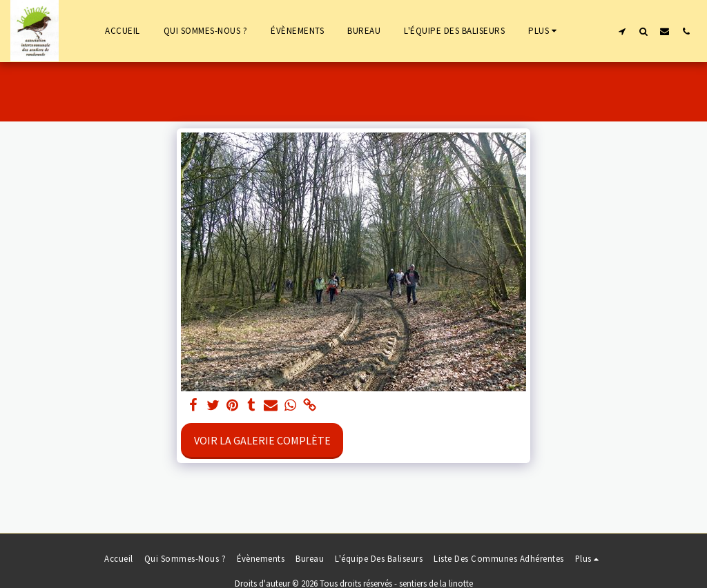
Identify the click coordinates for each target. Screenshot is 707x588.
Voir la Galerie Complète (262, 440)
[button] (622, 31)
